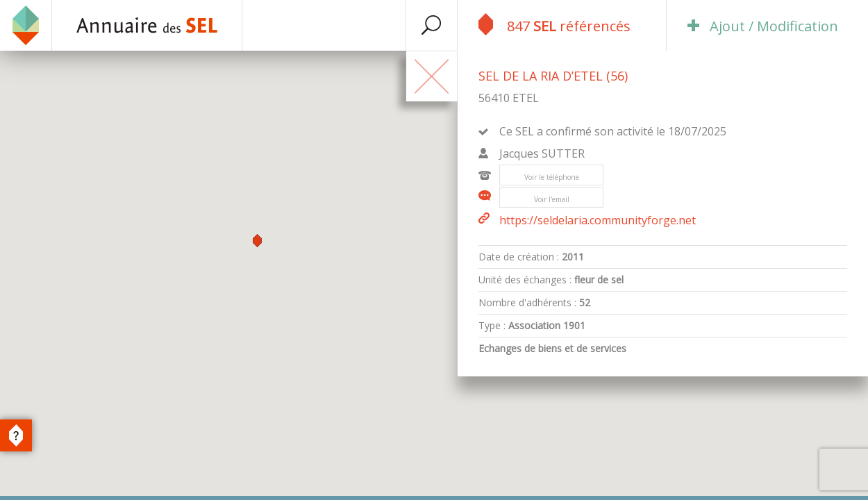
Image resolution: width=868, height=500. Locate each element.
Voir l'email (552, 199)
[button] (257, 241)
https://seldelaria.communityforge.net (587, 220)
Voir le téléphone (552, 177)
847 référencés (554, 24)
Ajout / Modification (763, 26)
